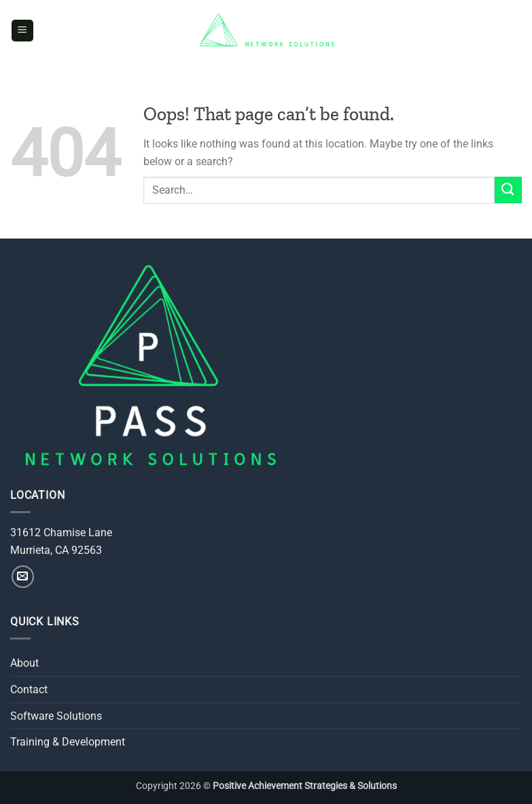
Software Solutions (56, 716)
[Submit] (508, 190)
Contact (29, 689)
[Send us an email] (23, 577)
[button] (22, 31)
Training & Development (68, 742)
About (24, 663)
